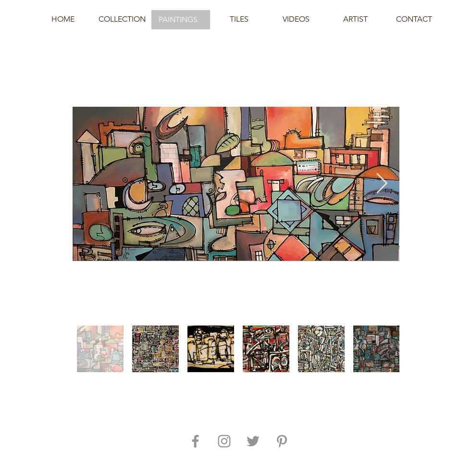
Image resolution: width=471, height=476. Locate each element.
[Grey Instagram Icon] (224, 441)
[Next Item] (382, 184)
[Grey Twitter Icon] (253, 441)
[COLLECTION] (122, 19)
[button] (181, 20)
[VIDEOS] (296, 19)
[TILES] (239, 19)
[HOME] (63, 19)
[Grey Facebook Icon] (195, 441)
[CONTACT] (414, 19)
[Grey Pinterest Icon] (282, 441)
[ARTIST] (355, 19)
